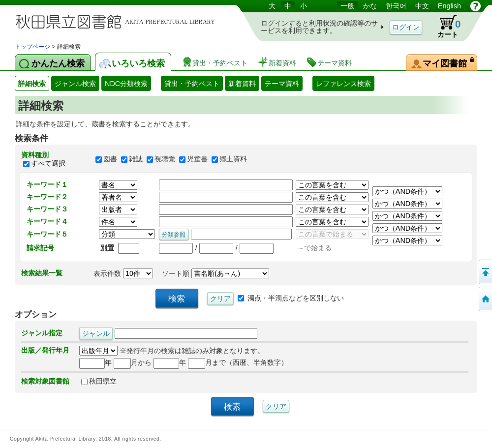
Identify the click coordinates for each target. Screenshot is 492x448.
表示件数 (123, 273)
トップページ (32, 47)
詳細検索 (32, 84)
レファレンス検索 (343, 84)
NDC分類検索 (126, 84)
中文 (422, 6)
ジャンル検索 (75, 84)
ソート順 (215, 273)
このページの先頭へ (485, 272)
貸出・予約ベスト (192, 84)
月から (133, 362)
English (449, 6)
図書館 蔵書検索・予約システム (118, 21)
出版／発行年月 (45, 350)
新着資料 (242, 84)
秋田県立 (99, 381)
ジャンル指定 (42, 333)
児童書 (197, 159)
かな (370, 6)
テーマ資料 (282, 84)
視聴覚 (165, 159)
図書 (110, 159)
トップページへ (485, 299)
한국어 (396, 6)
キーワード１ (47, 184)
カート (444, 27)
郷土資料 (233, 159)
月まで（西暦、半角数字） (238, 362)
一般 (347, 6)
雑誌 (136, 159)
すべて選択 (48, 163)
